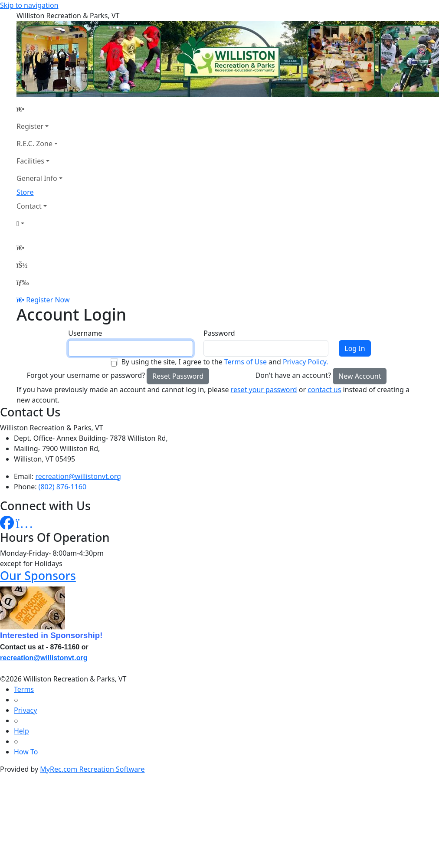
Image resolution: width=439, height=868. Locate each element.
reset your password (264, 390)
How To (26, 752)
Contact (29, 206)
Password (219, 333)
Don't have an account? (293, 375)
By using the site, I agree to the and (224, 362)
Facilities (30, 161)
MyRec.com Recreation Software (92, 769)
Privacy (25, 710)
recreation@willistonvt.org (78, 476)
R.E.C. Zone (34, 144)
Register (30, 126)
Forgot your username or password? (86, 375)
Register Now (48, 300)
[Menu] (23, 282)
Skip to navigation (29, 5)
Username (85, 333)
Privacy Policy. (306, 362)
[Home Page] (39, 109)
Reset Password (178, 376)
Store (25, 192)
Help (21, 731)
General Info (37, 178)
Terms (24, 689)
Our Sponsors (38, 575)
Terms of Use (246, 362)
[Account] (39, 223)
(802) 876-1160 (62, 487)
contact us (324, 390)
